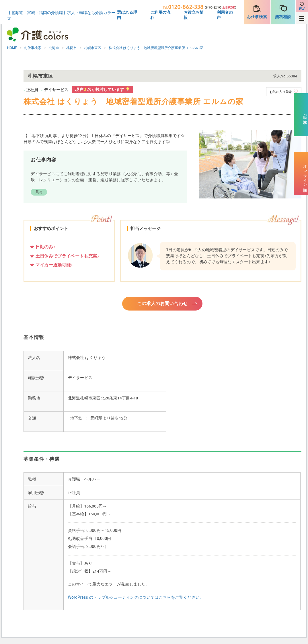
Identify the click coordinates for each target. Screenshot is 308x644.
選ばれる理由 (127, 15)
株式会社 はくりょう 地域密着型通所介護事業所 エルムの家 (156, 48)
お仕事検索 (257, 17)
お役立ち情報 (194, 15)
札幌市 (71, 48)
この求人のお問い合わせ (162, 304)
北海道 (54, 48)
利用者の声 (225, 15)
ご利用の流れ (160, 15)
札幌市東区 (93, 48)
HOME (12, 48)
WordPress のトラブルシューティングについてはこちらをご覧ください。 (136, 598)
